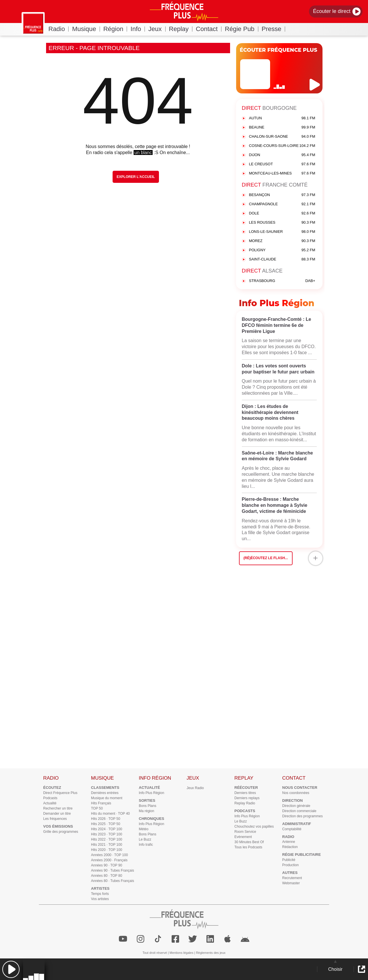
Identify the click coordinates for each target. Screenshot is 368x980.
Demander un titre (57, 814)
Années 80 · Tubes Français (112, 881)
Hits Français (101, 803)
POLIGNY (282, 250)
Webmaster (291, 883)
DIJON (282, 155)
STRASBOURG (282, 281)
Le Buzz (145, 839)
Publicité (289, 860)
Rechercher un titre (58, 808)
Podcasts (50, 798)
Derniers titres (245, 793)
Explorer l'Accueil (136, 177)
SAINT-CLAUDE (282, 259)
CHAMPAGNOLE (282, 204)
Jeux (157, 29)
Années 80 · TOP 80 (107, 876)
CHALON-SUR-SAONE (282, 137)
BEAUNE (282, 127)
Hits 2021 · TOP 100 (107, 845)
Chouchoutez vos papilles (254, 826)
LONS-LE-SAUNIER (282, 232)
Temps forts (100, 894)
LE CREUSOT (282, 164)
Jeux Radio (195, 788)
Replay (181, 29)
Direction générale (296, 806)
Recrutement (292, 878)
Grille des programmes (61, 832)
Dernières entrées (105, 793)
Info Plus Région (151, 793)
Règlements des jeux (211, 953)
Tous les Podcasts (248, 847)
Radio (58, 29)
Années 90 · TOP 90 (107, 865)
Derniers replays (247, 798)
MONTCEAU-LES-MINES (282, 173)
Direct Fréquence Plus (60, 793)
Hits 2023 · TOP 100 (107, 834)
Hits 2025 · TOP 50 (106, 824)
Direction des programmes (302, 816)
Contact (209, 29)
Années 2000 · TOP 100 (109, 855)
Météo (144, 829)
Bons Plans (148, 806)
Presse (273, 29)
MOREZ (282, 241)
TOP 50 (97, 808)
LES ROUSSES (282, 223)
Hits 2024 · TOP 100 (107, 829)
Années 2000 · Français (109, 860)
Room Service (245, 832)
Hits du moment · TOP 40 (110, 814)
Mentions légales (182, 953)
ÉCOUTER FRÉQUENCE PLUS (279, 50)
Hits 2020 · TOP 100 (107, 850)
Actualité (50, 803)
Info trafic (146, 845)
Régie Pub (242, 29)
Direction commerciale (299, 811)
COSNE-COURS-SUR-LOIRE (282, 146)
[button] (11, 969)
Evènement (243, 837)
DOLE (282, 213)
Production (290, 865)
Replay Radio (245, 803)
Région (115, 29)
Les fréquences (55, 819)
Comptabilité (292, 829)
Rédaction (290, 847)
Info (138, 29)
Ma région (146, 811)
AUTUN (282, 118)
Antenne (289, 842)
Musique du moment (107, 798)
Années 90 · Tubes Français (112, 870)
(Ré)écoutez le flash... (266, 558)
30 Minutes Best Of (249, 842)
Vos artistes (100, 899)
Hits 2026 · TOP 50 (106, 819)
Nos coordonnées (296, 793)
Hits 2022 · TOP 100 (107, 839)
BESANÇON (282, 195)
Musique (86, 29)
